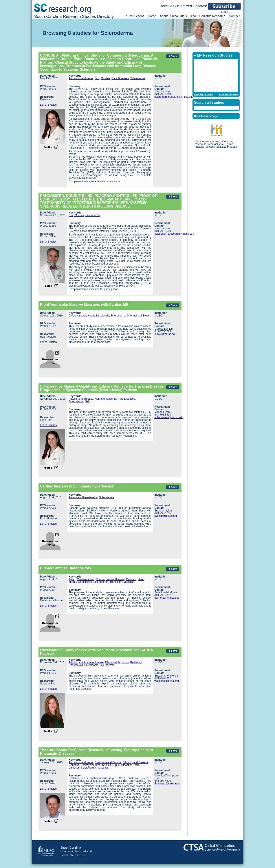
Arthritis (73, 662)
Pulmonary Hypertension (83, 497)
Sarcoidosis (102, 316)
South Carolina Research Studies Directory (74, 16)
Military (73, 582)
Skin (88, 401)
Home (152, 16)
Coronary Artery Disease (110, 579)
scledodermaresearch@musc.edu (174, 234)
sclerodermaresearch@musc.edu (174, 97)
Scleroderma (138, 78)
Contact (234, 16)
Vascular (129, 582)
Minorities (127, 765)
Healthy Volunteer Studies (96, 765)
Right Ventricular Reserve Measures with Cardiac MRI (85, 304)
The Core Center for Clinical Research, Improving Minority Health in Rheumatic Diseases (96, 752)
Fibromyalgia (113, 662)
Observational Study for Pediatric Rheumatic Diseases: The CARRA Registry (96, 652)
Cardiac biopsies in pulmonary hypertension (77, 486)
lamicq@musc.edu (165, 334)
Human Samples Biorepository (66, 568)
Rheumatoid (76, 665)
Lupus (125, 662)
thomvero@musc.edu (167, 783)
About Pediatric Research (208, 16)
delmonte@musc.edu (167, 598)
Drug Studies (102, 78)
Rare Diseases (120, 78)
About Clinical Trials (173, 16)
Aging (72, 579)
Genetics (131, 579)
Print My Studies (229, 95)
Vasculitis (103, 768)
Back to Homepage (206, 116)
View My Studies (203, 95)
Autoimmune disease (81, 78)
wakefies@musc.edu (167, 681)
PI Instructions (135, 16)
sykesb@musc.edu (166, 516)
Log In (225, 12)
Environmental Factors (108, 762)
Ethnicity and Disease (135, 762)
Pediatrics (136, 662)
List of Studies (48, 105)
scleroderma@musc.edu (169, 417)
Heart (91, 316)
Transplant (116, 582)
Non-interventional (105, 399)
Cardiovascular (77, 316)
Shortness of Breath (139, 316)
